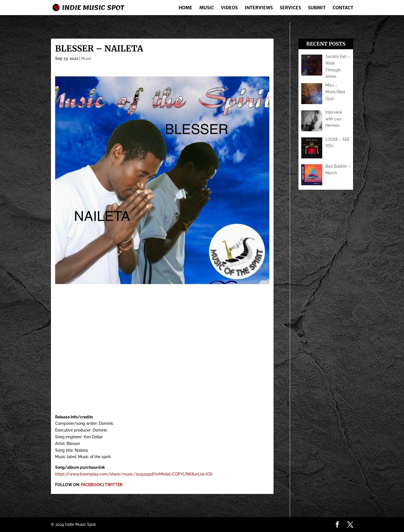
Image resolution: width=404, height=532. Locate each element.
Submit (317, 8)
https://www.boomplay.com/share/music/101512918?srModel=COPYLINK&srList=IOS (134, 474)
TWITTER (114, 485)
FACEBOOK (91, 485)
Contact (343, 8)
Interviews (259, 8)
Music (207, 8)
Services (290, 8)
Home (185, 8)
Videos (229, 8)
